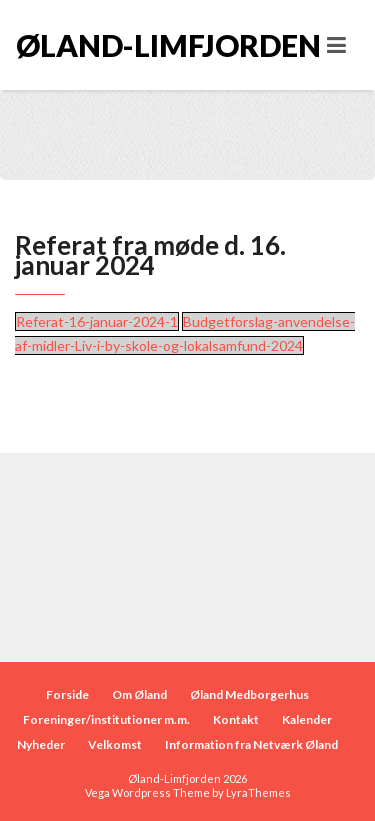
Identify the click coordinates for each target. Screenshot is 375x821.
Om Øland (139, 694)
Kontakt (236, 719)
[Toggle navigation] (336, 45)
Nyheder (41, 744)
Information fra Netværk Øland (251, 744)
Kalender (307, 719)
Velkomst (115, 744)
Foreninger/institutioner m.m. (106, 719)
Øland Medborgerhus (249, 694)
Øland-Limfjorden (102, 45)
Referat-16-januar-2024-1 (97, 321)
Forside (67, 694)
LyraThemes (258, 792)
